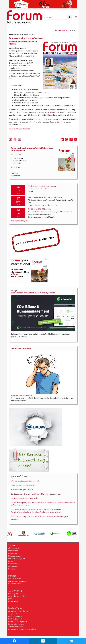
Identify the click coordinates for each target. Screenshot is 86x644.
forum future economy (17, 624)
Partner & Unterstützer (17, 581)
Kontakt (11, 569)
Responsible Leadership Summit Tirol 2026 (45, 197)
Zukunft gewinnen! (16, 627)
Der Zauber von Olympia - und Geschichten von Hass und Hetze (36, 494)
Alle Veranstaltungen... (20, 221)
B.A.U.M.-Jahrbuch (15, 619)
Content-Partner (15, 584)
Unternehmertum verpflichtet (23, 485)
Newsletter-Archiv (15, 556)
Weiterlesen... (16, 167)
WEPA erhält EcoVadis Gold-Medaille (25, 481)
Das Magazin (13, 593)
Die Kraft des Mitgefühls (18, 621)
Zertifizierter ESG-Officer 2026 (40, 209)
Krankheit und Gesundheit (21, 396)
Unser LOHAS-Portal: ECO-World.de (22, 629)
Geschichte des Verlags (17, 596)
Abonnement (14, 548)
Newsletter (13, 553)
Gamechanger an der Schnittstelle (24, 498)
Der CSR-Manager (15, 616)
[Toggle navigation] (76, 17)
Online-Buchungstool (17, 558)
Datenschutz (13, 564)
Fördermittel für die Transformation (42, 186)
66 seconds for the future (18, 611)
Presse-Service (14, 561)
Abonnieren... (16, 176)
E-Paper (72, 112)
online (52, 112)
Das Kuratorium (15, 579)
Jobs (10, 599)
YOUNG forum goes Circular (22, 489)
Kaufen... (14, 173)
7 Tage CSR (13, 614)
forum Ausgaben (61, 30)
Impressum (13, 566)
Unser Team (13, 601)
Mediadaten (13, 551)
